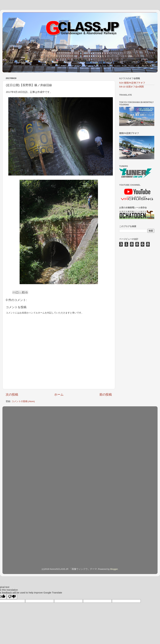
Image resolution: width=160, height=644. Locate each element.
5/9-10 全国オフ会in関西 (132, 87)
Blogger (114, 569)
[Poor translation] (12, 597)
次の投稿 (12, 395)
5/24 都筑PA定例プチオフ (132, 83)
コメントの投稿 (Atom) (23, 401)
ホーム (59, 395)
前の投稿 (106, 395)
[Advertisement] (136, 268)
